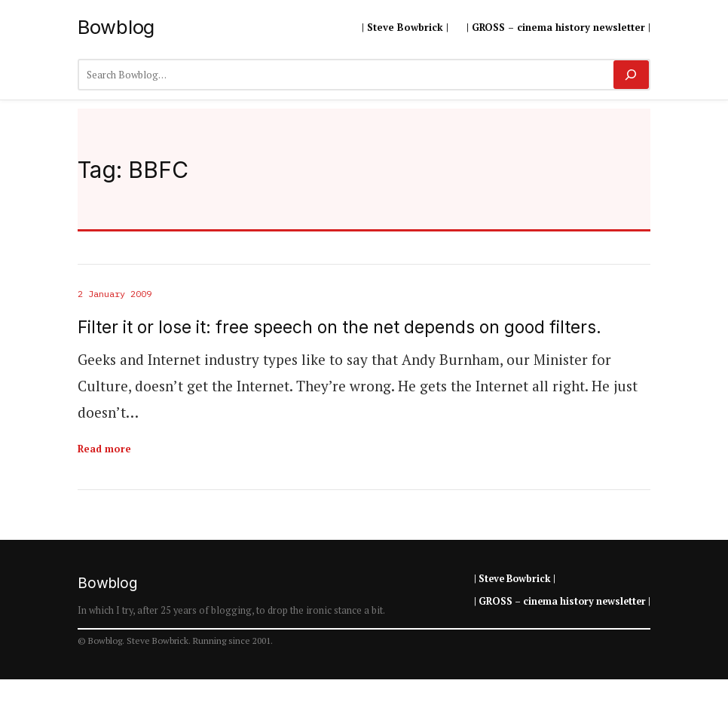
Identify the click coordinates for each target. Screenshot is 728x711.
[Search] (631, 75)
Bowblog (116, 27)
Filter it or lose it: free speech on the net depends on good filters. (340, 327)
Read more (104, 449)
